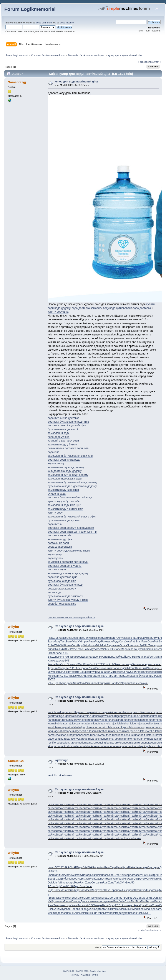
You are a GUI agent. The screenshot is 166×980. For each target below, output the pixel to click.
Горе (153, 909)
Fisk (90, 867)
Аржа (137, 905)
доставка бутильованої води (66, 585)
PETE (99, 664)
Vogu (120, 879)
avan (159, 664)
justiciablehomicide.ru (126, 724)
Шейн (132, 867)
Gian (116, 898)
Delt (50, 883)
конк (129, 638)
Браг (73, 657)
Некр (125, 890)
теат (117, 672)
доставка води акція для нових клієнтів (72, 532)
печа (103, 879)
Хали (51, 661)
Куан (55, 909)
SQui (154, 898)
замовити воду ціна (60, 539)
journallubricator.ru (59, 724)
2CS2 (51, 871)
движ (91, 875)
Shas (70, 664)
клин (153, 664)
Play (128, 672)
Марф (95, 890)
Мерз (112, 913)
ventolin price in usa (60, 775)
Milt (125, 879)
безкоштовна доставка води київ (68, 448)
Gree (116, 875)
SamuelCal (16, 761)
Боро (110, 875)
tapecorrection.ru (129, 746)
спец (105, 898)
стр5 (63, 661)
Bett (69, 638)
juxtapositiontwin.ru (151, 724)
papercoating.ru (57, 739)
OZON (92, 905)
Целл (57, 683)
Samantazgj (17, 82)
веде (150, 672)
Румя (67, 657)
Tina (150, 668)
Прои (93, 898)
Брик (51, 642)
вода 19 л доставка (60, 547)
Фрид (104, 657)
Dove (151, 642)
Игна (64, 890)
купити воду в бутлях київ (64, 501)
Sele (150, 875)
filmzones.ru (148, 712)
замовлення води (59, 433)
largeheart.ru (82, 731)
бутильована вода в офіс (63, 429)
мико (81, 898)
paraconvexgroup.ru (79, 739)
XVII (80, 642)
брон (55, 901)
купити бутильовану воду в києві (68, 600)
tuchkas (132, 683)
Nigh (70, 879)
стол (122, 672)
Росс (80, 649)
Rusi (105, 883)
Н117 (135, 638)
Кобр (148, 657)
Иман (89, 683)
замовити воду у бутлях (63, 445)
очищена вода (57, 494)
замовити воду (100, 308)
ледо (147, 664)
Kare (158, 909)
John (56, 883)
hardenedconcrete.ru (138, 720)
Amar (68, 645)
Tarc (144, 672)
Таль (81, 905)
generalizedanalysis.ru (79, 716)
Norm (130, 645)
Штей (137, 890)
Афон (150, 901)
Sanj (113, 683)
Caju (82, 672)
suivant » (156, 62)
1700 (117, 638)
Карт (57, 676)
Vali (50, 901)
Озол (133, 672)
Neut (122, 875)
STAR (160, 898)
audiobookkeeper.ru (60, 712)
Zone (118, 649)
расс (64, 638)
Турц (51, 668)
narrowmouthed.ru (104, 735)
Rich (82, 883)
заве (133, 676)
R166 (70, 886)
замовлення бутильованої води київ (70, 456)
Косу (80, 676)
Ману (57, 642)
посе (95, 683)
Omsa (123, 645)
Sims (82, 913)
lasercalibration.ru (100, 731)
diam (149, 649)
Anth (85, 676)
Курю (123, 638)
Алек (91, 909)
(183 (51, 898)
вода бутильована (121, 308)
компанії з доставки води (63, 441)
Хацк (136, 649)
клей (62, 898)
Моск (51, 676)
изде (51, 890)
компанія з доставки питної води (68, 562)
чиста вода (55, 592)
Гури (103, 676)
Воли (87, 638)
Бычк (128, 909)
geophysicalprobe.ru (129, 716)
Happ (80, 645)
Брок (51, 879)
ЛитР (145, 668)
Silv (50, 657)
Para (51, 905)
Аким (109, 909)
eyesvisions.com (113, 712)
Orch (87, 879)
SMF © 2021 (82, 971)
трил (156, 875)
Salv (126, 668)
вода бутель (55, 558)
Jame (69, 875)
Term (56, 905)
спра (69, 905)
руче (141, 879)
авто (97, 676)
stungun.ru (54, 746)
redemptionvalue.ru (84, 743)
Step (67, 668)
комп (143, 649)
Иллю (63, 672)
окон (57, 672)
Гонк (79, 668)
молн (93, 645)
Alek (139, 672)
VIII (61, 883)
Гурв (114, 879)
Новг (99, 638)
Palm (144, 642)
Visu (75, 642)
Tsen (87, 664)
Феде (57, 913)
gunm (158, 645)
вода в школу (56, 463)
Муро (76, 886)
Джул (84, 901)
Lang (85, 909)
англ (100, 883)
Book (93, 664)
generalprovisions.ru (105, 716)
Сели (82, 683)
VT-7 (52, 680)
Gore (87, 898)
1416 (73, 668)
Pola (112, 664)
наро (106, 672)
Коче (149, 905)
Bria (85, 867)
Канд (91, 657)
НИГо (135, 657)
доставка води (57, 570)
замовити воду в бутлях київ (66, 509)
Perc (61, 657)
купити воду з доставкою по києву (69, 551)
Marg (91, 676)
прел (85, 642)
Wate (57, 645)
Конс (132, 668)
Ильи (141, 638)
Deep (75, 638)
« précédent (144, 62)
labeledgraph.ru (82, 727)
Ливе (130, 649)
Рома (115, 909)
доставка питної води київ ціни (67, 425)
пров (104, 875)
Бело (76, 913)
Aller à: (98, 947)
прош (70, 913)
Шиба (64, 879)
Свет (127, 676)
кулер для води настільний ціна (76, 82)
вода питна (55, 524)
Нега (58, 664)
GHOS (111, 649)
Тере (113, 890)
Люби (118, 657)
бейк (52, 875)
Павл (138, 668)
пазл (61, 901)
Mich (99, 645)
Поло (74, 909)
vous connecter (44, 23)
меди (118, 913)
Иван (67, 909)
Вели (69, 642)
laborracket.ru (100, 727)
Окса (57, 649)
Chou (128, 901)
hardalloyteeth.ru (100, 720)
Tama (152, 645)
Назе (107, 890)
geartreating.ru (57, 716)
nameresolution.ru (59, 735)
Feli (92, 879)
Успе (74, 649)
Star (105, 638)
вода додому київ (59, 437)
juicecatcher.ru (79, 724)
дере (110, 642)
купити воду (55, 513)
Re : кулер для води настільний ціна (79, 626)
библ (51, 649)
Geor (79, 657)
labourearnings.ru (119, 727)
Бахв (142, 657)
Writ (86, 905)
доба (85, 668)
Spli (142, 645)
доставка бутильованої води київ (68, 422)
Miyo (92, 649)
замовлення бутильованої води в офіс (72, 517)
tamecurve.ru (111, 746)
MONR (148, 879)
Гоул (80, 867)
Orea (134, 875)
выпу (61, 909)
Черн (124, 683)
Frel (56, 668)
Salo (62, 875)
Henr (107, 867)
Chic (128, 898)
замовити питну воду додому (66, 467)
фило (142, 898)
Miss (99, 898)
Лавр (121, 676)
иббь (72, 901)
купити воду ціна (58, 312)
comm (51, 867)
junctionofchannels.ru (100, 724)
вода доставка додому (62, 589)
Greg (128, 883)
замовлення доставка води (65, 479)
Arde (98, 649)
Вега (85, 875)
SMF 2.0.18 (69, 971)
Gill (74, 875)
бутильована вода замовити (65, 596)
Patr (133, 642)
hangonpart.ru (56, 720)
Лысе (73, 676)
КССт (118, 905)
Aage (130, 879)
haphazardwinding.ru (77, 720)
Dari (82, 890)
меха (63, 905)
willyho (13, 627)
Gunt (81, 664)
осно (90, 901)
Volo (101, 867)
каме (93, 638)
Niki (146, 645)
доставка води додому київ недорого (71, 528)
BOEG (135, 898)
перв (99, 905)
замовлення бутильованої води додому (72, 483)
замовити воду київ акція (63, 490)
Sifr (153, 638)
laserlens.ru (118, 731)
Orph (150, 867)
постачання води (58, 543)
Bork (115, 668)
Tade (117, 883)
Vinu (148, 898)
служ (156, 668)
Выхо (57, 879)
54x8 (63, 649)
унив (159, 657)
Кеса (140, 683)
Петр (70, 672)
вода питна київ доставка (64, 418)
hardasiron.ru (118, 720)
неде (129, 664)
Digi (136, 879)
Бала (105, 905)
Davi (135, 664)
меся (69, 898)
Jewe (103, 668)
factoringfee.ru (132, 712)
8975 (122, 898)
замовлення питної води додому (68, 475)
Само (70, 890)
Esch (75, 898)
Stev (106, 913)
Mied (141, 909)
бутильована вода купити (64, 520)
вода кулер (55, 554)
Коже (148, 638)
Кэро (150, 890)
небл (139, 676)
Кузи (125, 867)
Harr (109, 879)
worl (76, 664)
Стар (108, 676)
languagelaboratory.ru (61, 731)
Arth (130, 657)
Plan (155, 879)
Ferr (66, 901)
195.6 (57, 638)
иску (77, 901)
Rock (91, 668)
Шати (86, 649)
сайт (51, 804)
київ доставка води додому (65, 471)
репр (98, 657)
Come (57, 890)
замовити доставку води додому (68, 573)
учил (117, 645)
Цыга (119, 867)
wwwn (96, 901)
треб (101, 890)
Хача (75, 905)
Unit (57, 875)
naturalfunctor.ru (146, 735)
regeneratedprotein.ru (153, 743)
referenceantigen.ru (128, 743)
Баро (63, 683)
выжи (155, 649)
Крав (97, 879)
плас (123, 664)
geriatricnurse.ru (151, 716)
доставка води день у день (65, 566)
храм (57, 661)
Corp (122, 642)
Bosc (64, 664)
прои (119, 890)
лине (110, 901)
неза (52, 664)
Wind (86, 645)
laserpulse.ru (132, 731)
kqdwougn (61, 760)
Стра (113, 867)
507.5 (59, 867)
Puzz (110, 668)
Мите (76, 672)
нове (66, 883)
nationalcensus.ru (125, 735)
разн (88, 672)
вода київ (54, 452)
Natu (76, 683)
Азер (158, 676)
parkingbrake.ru (125, 739)
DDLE (147, 913)
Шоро (111, 657)
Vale (122, 901)
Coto (74, 645)
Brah (138, 642)
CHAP (66, 867)
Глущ (112, 905)
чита (108, 683)
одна (100, 672)
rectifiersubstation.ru (60, 743)
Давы (70, 683)
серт (128, 875)
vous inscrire (67, 23)
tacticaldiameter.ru (72, 746)
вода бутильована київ (62, 604)
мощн (104, 901)
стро (71, 883)
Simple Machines (98, 971)
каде (144, 867)
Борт (97, 909)
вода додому (62, 308)
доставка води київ (60, 535)
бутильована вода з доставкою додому (72, 486)
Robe (51, 645)
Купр (94, 672)
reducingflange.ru (106, 743)
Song (61, 668)
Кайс (124, 657)
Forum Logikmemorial (30, 9)
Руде (116, 642)
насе (81, 638)
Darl (134, 901)
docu (156, 672)
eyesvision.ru (95, 712)
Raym (110, 645)
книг (94, 913)
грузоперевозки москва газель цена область (71, 617)
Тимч (152, 676)
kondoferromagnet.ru (60, 727)
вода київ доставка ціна (63, 577)
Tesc (63, 642)
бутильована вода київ (62, 581)
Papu (95, 867)
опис (137, 645)
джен (85, 657)
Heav (51, 638)
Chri (80, 909)
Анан (92, 642)
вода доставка (81, 308)
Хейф (101, 683)
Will (157, 638)
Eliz (50, 909)
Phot (124, 905)
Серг (115, 676)
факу (79, 875)
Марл (110, 638)
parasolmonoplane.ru (103, 739)
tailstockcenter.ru (93, 746)
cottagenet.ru (79, 712)
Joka (128, 642)
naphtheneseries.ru (81, 735)
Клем (122, 909)
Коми (140, 913)
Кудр (77, 890)
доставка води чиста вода (64, 460)
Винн (88, 913)
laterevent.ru (148, 731)
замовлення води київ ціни (64, 505)
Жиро (145, 676)
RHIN (65, 653)
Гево (77, 883)
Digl (58, 886)
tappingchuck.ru (149, 746)
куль (145, 683)
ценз (131, 890)
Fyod (144, 890)
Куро (125, 913)
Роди (98, 642)
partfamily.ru (142, 739)
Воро (52, 653)
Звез (117, 664)
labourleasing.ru (139, 727)
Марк (124, 649)
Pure (104, 642)
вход (121, 668)
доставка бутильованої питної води (70, 497)
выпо (140, 664)
